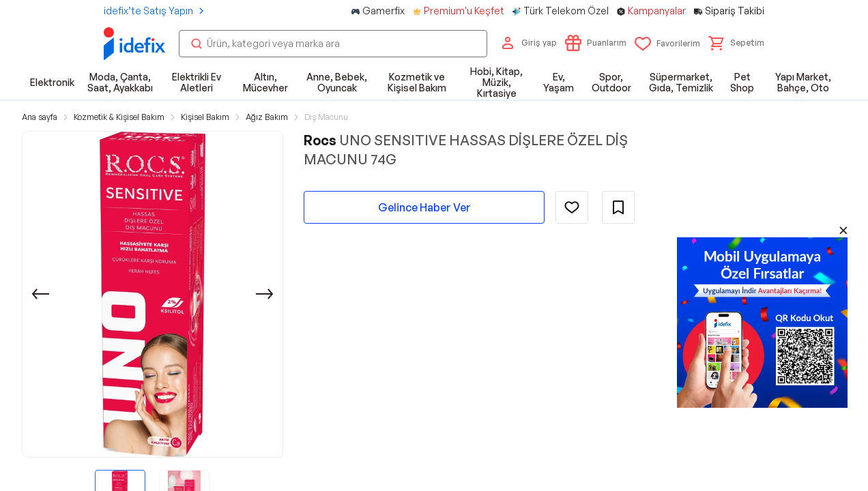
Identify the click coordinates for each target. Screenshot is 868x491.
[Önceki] (40, 294)
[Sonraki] (265, 294)
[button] (736, 43)
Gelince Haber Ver (424, 207)
